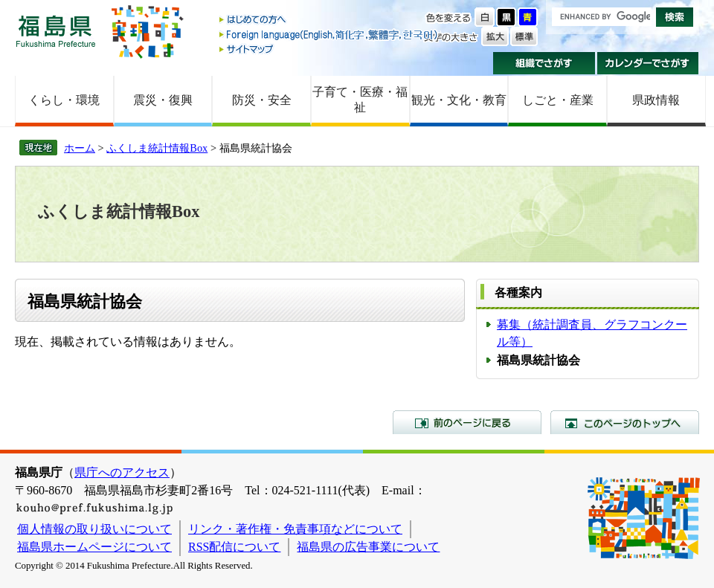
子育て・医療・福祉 (360, 100)
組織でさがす (544, 63)
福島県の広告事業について (368, 547)
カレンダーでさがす (648, 63)
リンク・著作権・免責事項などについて (295, 529)
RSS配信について (234, 547)
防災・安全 (262, 100)
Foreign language (329, 35)
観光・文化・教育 (459, 100)
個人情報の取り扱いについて (94, 529)
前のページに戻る (467, 422)
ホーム (80, 148)
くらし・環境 (64, 100)
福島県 (56, 31)
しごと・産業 (558, 100)
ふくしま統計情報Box (157, 148)
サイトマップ (329, 49)
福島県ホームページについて (94, 547)
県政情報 (656, 100)
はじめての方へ (329, 20)
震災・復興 (163, 100)
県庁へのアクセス (122, 472)
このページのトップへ (625, 422)
